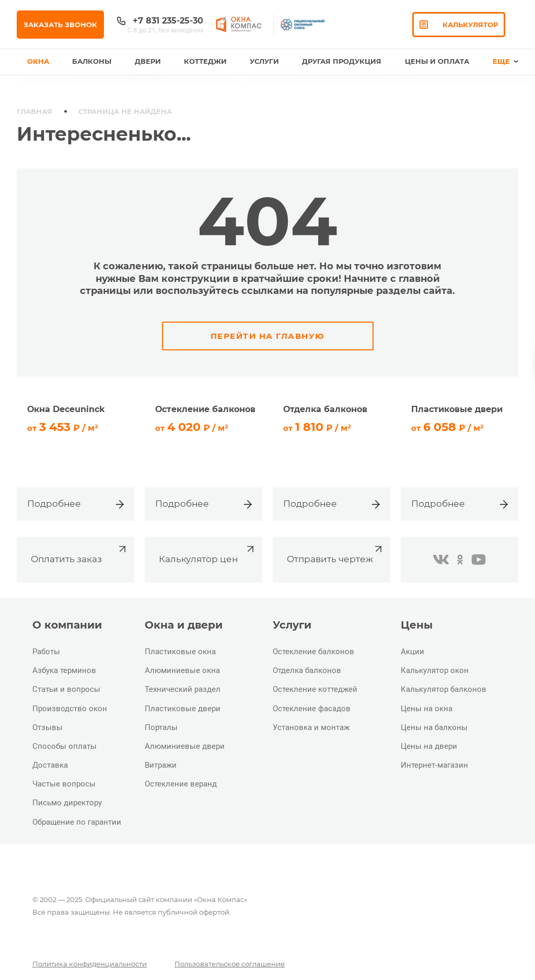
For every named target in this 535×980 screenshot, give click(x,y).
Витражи (161, 765)
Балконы (92, 61)
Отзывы (48, 727)
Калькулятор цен (208, 554)
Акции (412, 652)
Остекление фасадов (312, 709)
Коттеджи (205, 61)
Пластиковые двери (183, 709)
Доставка (50, 765)
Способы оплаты (65, 746)
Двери (148, 61)
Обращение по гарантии (77, 822)
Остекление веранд (181, 784)
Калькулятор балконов (444, 689)
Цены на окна (427, 709)
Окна (38, 61)
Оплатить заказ (80, 554)
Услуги (264, 61)
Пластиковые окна (180, 652)
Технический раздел (183, 689)
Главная (34, 111)
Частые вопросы (64, 784)
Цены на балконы (434, 727)
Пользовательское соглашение (230, 964)
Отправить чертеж (336, 554)
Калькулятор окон (435, 670)
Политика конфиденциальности (90, 964)
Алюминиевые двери (185, 746)
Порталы (161, 727)
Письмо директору (67, 803)
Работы (46, 652)
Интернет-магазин (434, 765)
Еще (505, 61)
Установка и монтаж (311, 727)
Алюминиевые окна (182, 670)
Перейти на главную (268, 336)
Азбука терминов (64, 670)
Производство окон (70, 709)
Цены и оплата (437, 61)
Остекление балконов (313, 652)
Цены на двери (429, 746)
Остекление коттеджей (315, 689)
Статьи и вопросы (66, 689)
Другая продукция (342, 61)
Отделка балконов (307, 670)
